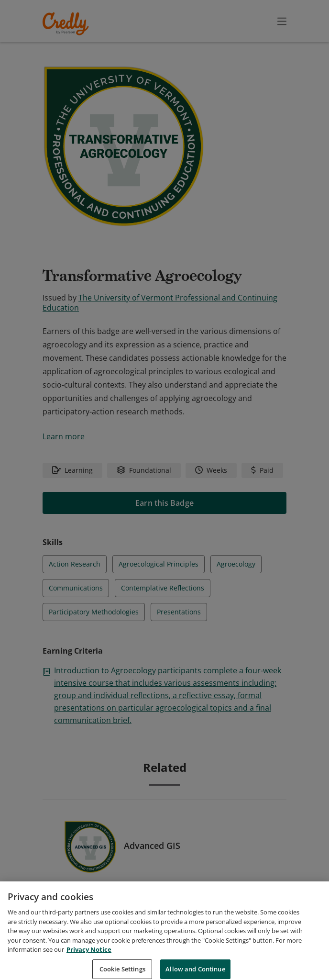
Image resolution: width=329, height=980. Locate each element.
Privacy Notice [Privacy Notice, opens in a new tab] (89, 960)
